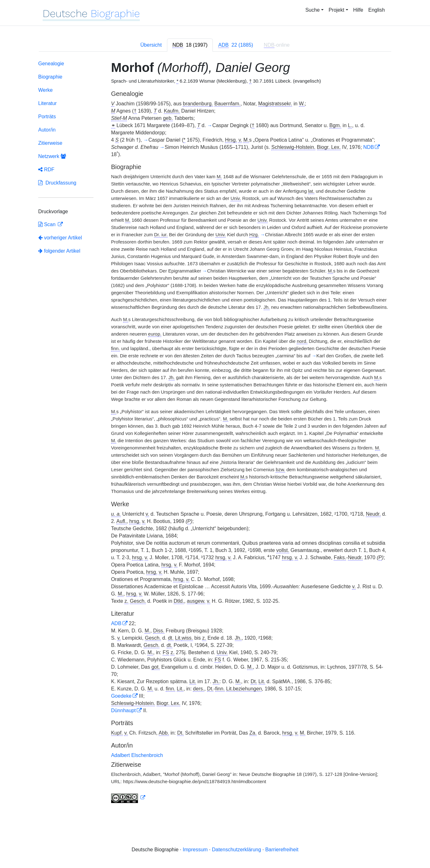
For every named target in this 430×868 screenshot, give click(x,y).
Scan (48, 224)
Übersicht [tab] (151, 45)
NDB (369, 147)
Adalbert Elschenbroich (137, 755)
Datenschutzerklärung (236, 850)
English (377, 10)
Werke (45, 90)
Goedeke (121, 696)
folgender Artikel (59, 251)
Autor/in (47, 130)
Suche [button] (312, 10)
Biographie (50, 77)
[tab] (190, 45)
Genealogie (51, 64)
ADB (116, 623)
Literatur (48, 103)
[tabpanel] (215, 433)
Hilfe (358, 10)
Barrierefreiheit (282, 850)
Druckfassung (57, 183)
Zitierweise (50, 143)
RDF (46, 170)
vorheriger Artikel (60, 238)
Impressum (195, 850)
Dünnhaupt (123, 710)
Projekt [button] (337, 10)
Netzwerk (52, 156)
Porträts (47, 117)
